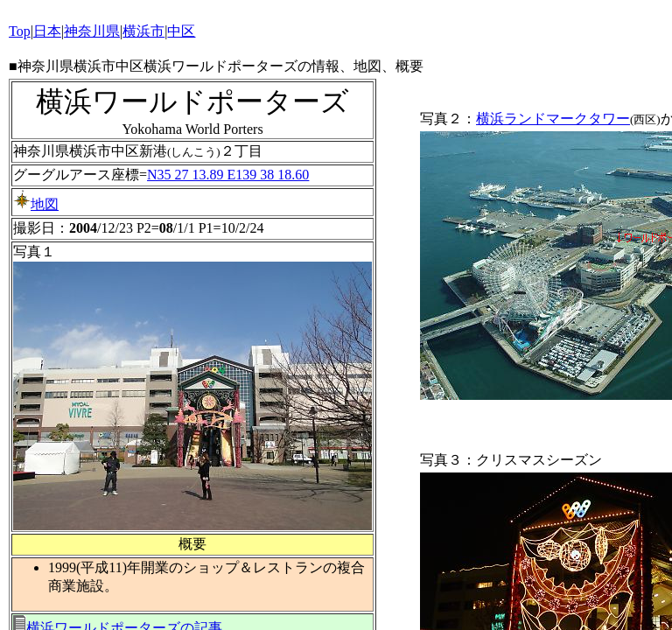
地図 (36, 204)
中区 (181, 31)
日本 (47, 31)
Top (20, 31)
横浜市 (143, 31)
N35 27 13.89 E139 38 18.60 (228, 175)
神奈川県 (92, 31)
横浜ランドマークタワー (553, 119)
